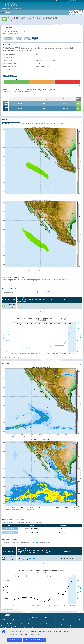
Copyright (43, 618)
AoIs (23, 277)
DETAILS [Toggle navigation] (8, 27)
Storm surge (44, 99)
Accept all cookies (15, 640)
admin (79, 1)
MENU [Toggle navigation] (6, 12)
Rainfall (65, 99)
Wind (20, 99)
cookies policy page (38, 632)
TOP (80, 121)
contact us (64, 1)
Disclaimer (36, 618)
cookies (81, 618)
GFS (19, 38)
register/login (72, 1)
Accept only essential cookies (35, 640)
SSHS (13, 283)
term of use (56, 1)
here (28, 92)
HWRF (27, 38)
